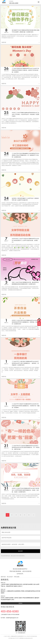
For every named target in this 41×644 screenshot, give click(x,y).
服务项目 (3, 577)
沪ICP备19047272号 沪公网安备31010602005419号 (20, 638)
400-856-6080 (14, 3)
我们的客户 (10, 577)
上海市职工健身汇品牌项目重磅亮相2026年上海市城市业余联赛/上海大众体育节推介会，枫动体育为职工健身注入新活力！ (20, 584)
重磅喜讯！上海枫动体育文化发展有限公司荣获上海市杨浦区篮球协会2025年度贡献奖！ (20, 591)
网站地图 (17, 577)
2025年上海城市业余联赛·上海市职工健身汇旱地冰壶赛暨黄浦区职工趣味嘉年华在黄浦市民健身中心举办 (20, 598)
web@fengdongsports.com (12, 618)
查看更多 (20, 603)
